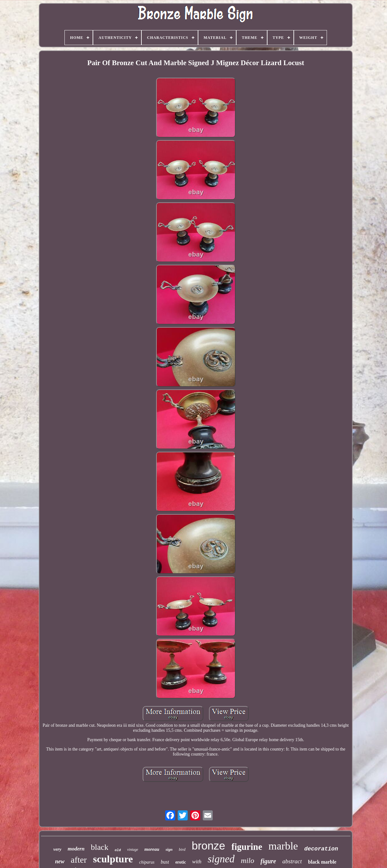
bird (182, 849)
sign (169, 849)
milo (248, 860)
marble (283, 846)
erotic (181, 862)
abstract (292, 861)
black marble (322, 862)
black (99, 847)
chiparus (147, 862)
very (58, 849)
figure (268, 861)
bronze (209, 846)
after (79, 860)
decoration (321, 849)
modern (76, 849)
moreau (152, 849)
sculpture (113, 859)
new (60, 861)
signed (221, 859)
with (197, 862)
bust (165, 862)
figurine (247, 847)
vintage (132, 850)
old (118, 850)
